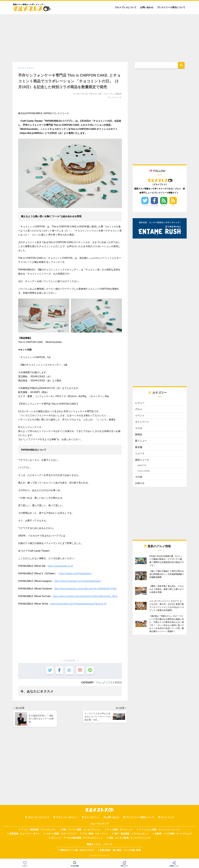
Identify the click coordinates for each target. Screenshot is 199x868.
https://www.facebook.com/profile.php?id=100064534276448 (85, 589)
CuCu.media (143, 472)
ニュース (140, 455)
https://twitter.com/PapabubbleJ (75, 573)
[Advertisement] (99, 37)
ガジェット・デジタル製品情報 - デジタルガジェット (77, 839)
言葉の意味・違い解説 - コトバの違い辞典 (120, 852)
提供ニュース (142, 461)
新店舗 (139, 448)
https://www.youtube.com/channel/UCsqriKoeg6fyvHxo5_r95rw (85, 596)
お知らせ (140, 485)
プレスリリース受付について (171, 7)
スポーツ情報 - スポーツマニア (61, 835)
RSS (173, 206)
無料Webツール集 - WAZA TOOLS (77, 852)
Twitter (145, 206)
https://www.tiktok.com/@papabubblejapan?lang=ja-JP (79, 604)
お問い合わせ (147, 7)
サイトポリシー (92, 819)
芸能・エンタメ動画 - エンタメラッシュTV (130, 839)
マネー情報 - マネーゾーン (95, 835)
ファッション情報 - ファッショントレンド (159, 831)
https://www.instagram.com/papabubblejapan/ (78, 581)
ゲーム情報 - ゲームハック (120, 831)
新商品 (118, 682)
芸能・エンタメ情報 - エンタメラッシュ (81, 831)
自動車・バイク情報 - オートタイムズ (173, 835)
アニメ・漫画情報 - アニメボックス (38, 831)
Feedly (164, 206)
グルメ (99, 682)
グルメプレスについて (126, 7)
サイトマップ (167, 819)
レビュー (140, 403)
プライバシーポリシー (67, 819)
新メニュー (141, 442)
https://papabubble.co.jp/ (61, 566)
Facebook (154, 206)
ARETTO (142, 467)
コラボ (109, 682)
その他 (139, 478)
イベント (140, 416)
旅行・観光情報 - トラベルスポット (131, 835)
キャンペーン (142, 422)
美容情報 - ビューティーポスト (25, 835)
